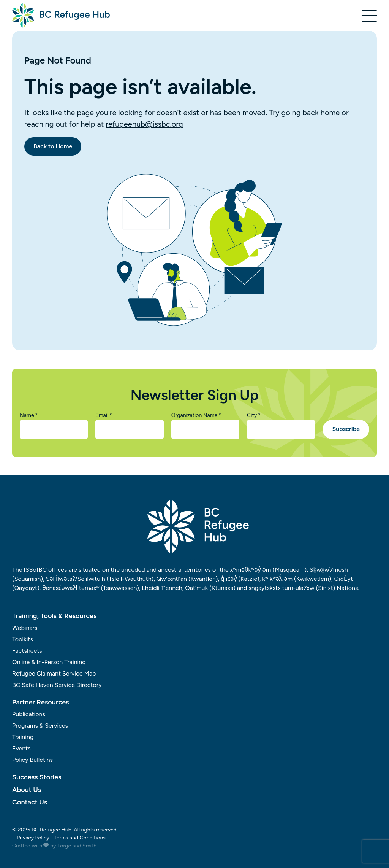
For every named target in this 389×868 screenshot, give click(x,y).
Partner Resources (41, 702)
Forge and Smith (77, 846)
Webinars (25, 628)
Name (29, 415)
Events (21, 748)
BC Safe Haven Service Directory (57, 685)
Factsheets (27, 651)
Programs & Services (40, 726)
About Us (27, 790)
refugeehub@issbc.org (144, 124)
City (254, 415)
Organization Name (196, 415)
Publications (29, 714)
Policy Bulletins (32, 760)
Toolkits (23, 639)
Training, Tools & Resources (54, 616)
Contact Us (30, 802)
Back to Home (53, 146)
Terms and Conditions (80, 838)
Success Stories (37, 777)
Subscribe (346, 429)
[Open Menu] (369, 16)
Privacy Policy (33, 838)
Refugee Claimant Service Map (54, 673)
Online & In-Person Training (49, 662)
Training (23, 737)
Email (104, 415)
